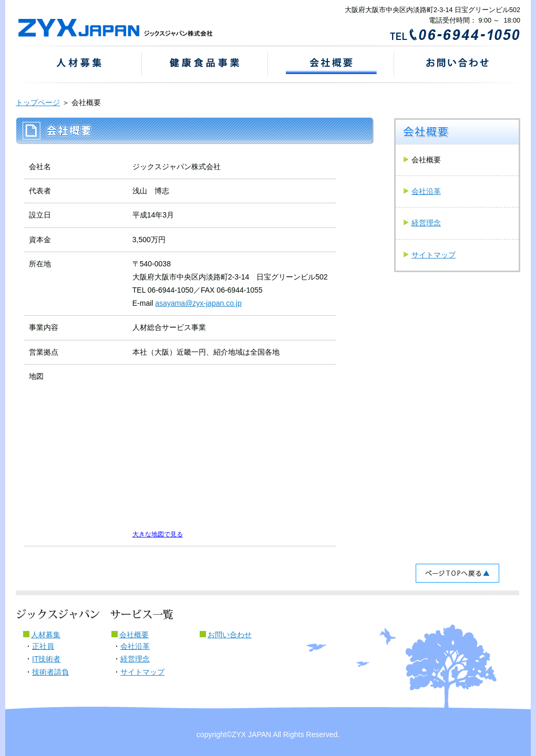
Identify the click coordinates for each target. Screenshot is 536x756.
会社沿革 (426, 191)
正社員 (43, 646)
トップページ (38, 102)
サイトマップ (434, 255)
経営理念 (426, 223)
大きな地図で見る (158, 534)
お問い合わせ (230, 635)
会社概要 (134, 635)
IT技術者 (46, 659)
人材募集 (46, 635)
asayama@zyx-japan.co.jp (198, 303)
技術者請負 (50, 672)
